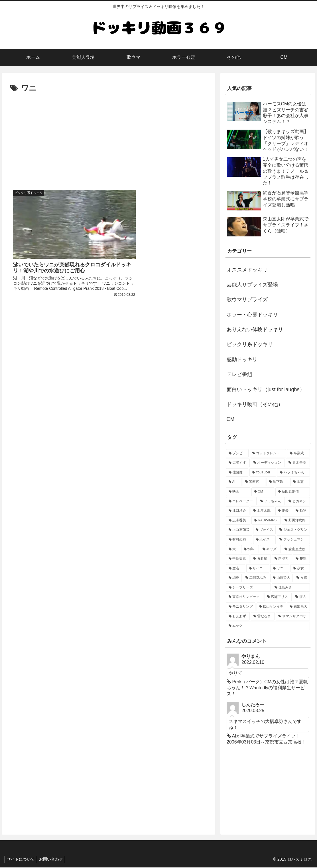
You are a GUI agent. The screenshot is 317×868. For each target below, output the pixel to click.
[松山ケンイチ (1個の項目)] (271, 607)
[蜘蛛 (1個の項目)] (250, 549)
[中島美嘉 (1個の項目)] (238, 559)
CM (231, 419)
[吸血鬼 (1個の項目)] (261, 559)
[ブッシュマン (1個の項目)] (293, 540)
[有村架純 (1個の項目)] (239, 540)
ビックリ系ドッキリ (250, 344)
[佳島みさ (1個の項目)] (291, 588)
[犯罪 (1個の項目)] (301, 559)
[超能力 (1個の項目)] (282, 559)
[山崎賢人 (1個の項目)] (282, 578)
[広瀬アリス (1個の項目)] (278, 597)
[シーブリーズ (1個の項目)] (248, 588)
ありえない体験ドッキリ (255, 329)
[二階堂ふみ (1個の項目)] (256, 578)
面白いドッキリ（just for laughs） (266, 389)
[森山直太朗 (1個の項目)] (296, 549)
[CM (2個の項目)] (263, 492)
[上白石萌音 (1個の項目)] (239, 530)
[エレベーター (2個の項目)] (241, 501)
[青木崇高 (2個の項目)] (298, 463)
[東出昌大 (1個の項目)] (298, 607)
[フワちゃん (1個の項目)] (271, 501)
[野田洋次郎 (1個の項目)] (296, 521)
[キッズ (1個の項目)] (271, 549)
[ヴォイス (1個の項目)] (264, 530)
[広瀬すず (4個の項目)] (238, 463)
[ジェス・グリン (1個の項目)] (293, 530)
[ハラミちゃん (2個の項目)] (293, 473)
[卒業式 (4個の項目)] (298, 453)
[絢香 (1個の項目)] (234, 578)
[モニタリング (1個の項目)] (241, 607)
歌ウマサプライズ (247, 300)
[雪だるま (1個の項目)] (263, 616)
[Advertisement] (108, 138)
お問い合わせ (54, 860)
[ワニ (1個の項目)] (280, 568)
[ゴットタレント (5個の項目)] (268, 453)
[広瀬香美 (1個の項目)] (238, 521)
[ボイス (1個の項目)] (264, 540)
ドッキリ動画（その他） (255, 404)
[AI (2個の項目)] (234, 482)
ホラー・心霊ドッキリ (252, 315)
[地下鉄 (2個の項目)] (278, 482)
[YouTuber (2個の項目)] (263, 473)
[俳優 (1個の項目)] (284, 511)
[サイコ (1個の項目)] (258, 568)
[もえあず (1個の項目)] (238, 616)
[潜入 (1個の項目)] (301, 597)
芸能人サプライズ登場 (252, 285)
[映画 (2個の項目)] (238, 492)
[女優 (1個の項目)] (302, 578)
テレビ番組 (239, 374)
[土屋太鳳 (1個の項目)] (262, 511)
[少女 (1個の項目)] (300, 568)
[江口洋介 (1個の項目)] (238, 511)
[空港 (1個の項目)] (236, 568)
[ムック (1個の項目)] (268, 626)
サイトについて (22, 860)
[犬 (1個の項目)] (233, 549)
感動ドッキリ (242, 359)
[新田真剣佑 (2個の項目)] (293, 492)
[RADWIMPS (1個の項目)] (266, 521)
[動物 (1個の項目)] (301, 511)
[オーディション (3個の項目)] (268, 463)
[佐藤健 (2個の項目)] (237, 473)
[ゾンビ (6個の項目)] (237, 453)
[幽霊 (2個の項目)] (300, 482)
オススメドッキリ (247, 270)
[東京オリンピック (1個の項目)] (245, 597)
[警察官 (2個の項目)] (254, 482)
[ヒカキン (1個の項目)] (298, 501)
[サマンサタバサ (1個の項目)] (293, 616)
